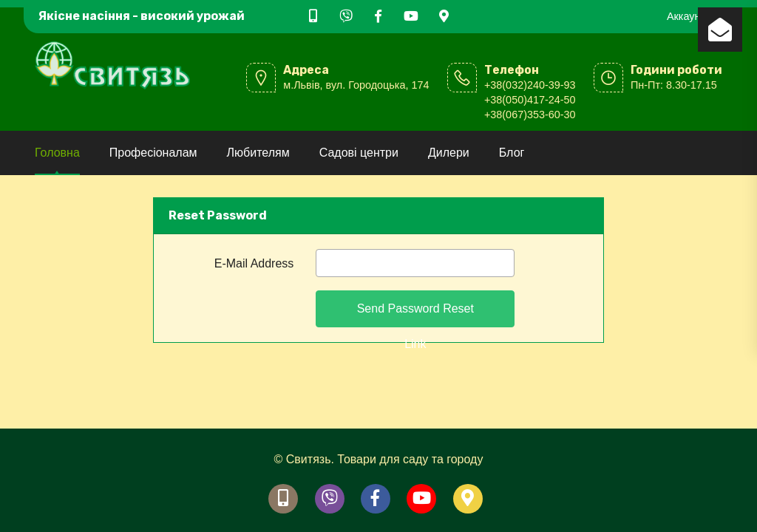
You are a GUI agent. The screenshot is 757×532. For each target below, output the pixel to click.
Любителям (258, 153)
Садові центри (359, 153)
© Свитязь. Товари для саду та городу (379, 459)
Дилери (449, 153)
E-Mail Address (254, 263)
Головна (57, 153)
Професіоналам (153, 153)
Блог (512, 153)
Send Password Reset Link (415, 315)
